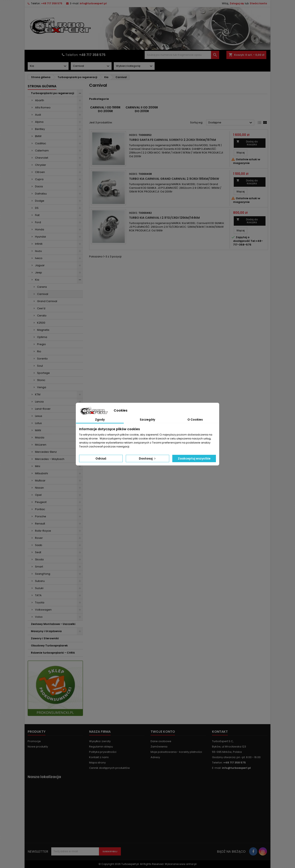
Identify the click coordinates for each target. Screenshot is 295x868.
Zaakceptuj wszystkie (194, 458)
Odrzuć (101, 458)
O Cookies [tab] (195, 420)
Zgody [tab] (100, 420)
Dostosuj (148, 458)
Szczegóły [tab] (147, 420)
